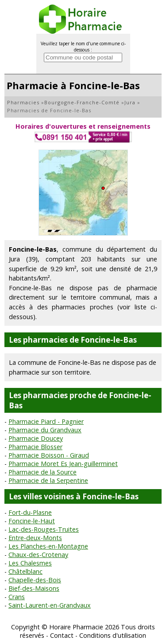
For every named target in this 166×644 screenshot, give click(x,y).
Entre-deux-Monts (35, 538)
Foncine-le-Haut (32, 521)
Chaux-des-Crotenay (38, 555)
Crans (17, 597)
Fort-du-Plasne (30, 512)
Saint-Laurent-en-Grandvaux (50, 605)
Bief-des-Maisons (34, 588)
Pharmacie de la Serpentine (48, 480)
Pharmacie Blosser (35, 447)
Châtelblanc (25, 571)
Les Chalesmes (30, 563)
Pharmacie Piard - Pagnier (46, 421)
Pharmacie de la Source (42, 472)
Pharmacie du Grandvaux (45, 430)
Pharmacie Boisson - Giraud (49, 455)
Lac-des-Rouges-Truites (44, 529)
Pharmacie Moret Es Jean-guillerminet (63, 464)
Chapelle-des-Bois (35, 580)
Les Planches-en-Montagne (48, 546)
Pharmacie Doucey (36, 438)
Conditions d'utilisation (113, 635)
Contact (62, 635)
